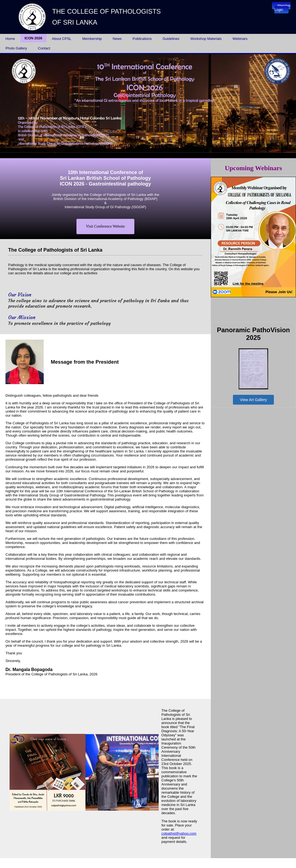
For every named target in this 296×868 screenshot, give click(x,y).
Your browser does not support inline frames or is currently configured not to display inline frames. (148, 103)
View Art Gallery (253, 400)
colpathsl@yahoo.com (179, 833)
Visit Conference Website (105, 226)
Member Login (282, 8)
